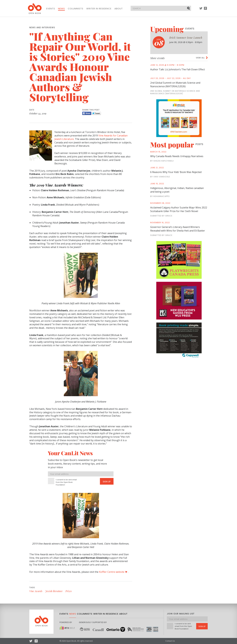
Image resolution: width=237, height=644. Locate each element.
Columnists (76, 9)
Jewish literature (54, 591)
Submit (189, 8)
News (61, 9)
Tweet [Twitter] (96, 113)
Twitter (201, 10)
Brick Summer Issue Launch (186, 38)
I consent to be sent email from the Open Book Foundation (66, 482)
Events (51, 9)
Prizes (69, 591)
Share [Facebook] (87, 113)
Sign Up (107, 482)
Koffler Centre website (112, 572)
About (119, 9)
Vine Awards (36, 591)
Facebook (205, 10)
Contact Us (170, 641)
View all (200, 58)
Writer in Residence (99, 9)
